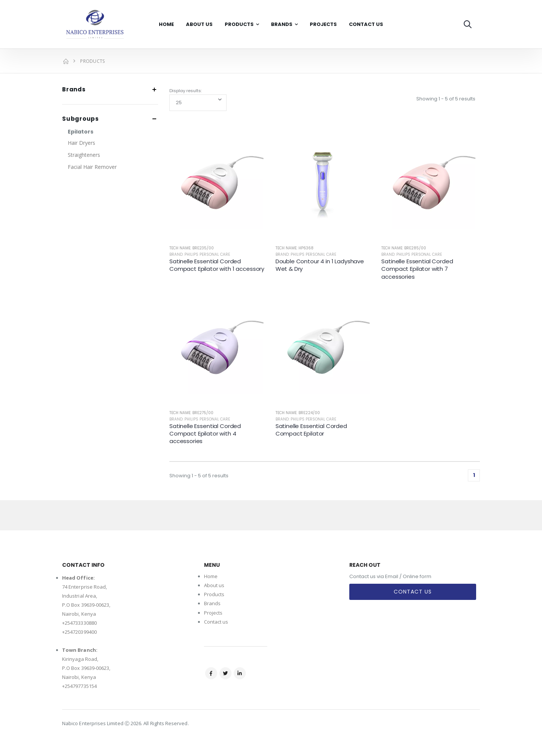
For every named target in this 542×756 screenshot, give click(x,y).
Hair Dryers (81, 143)
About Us (199, 24)
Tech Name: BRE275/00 (191, 413)
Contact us (216, 622)
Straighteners (84, 155)
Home (166, 24)
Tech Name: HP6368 (295, 248)
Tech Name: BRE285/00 (404, 248)
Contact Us (366, 24)
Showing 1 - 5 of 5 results (446, 99)
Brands (282, 24)
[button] (468, 24)
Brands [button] (74, 90)
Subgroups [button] (81, 119)
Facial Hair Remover (92, 167)
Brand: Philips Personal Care (200, 254)
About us (214, 585)
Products (239, 24)
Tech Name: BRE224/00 (298, 413)
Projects (323, 24)
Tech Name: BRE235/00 (192, 248)
